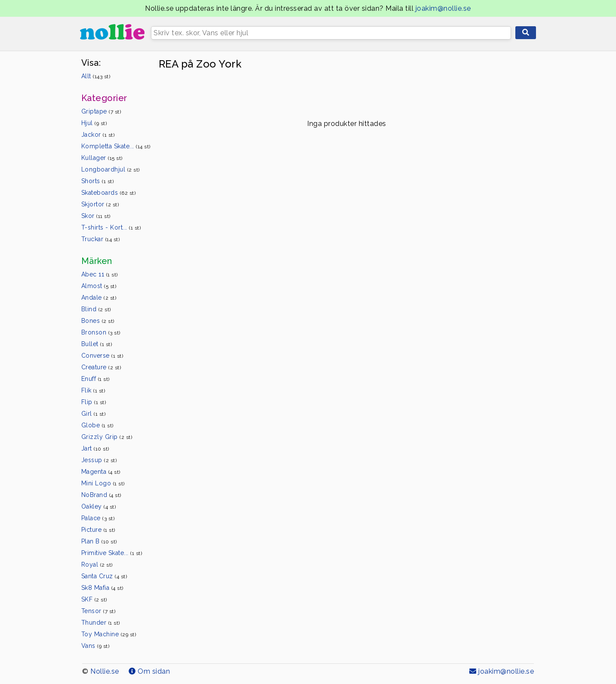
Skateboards (109, 193)
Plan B (99, 541)
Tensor (99, 611)
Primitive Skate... (112, 553)
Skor (96, 216)
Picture (98, 530)
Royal (97, 564)
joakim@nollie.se (443, 8)
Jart (95, 448)
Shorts (98, 181)
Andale (99, 298)
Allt (96, 76)
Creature (101, 367)
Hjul (94, 123)
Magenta (101, 472)
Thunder (101, 623)
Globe (97, 425)
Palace (98, 518)
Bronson (101, 332)
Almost (99, 286)
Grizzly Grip (107, 437)
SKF (94, 599)
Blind (96, 309)
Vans (95, 646)
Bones (98, 321)
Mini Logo (103, 483)
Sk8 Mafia (102, 588)
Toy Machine (109, 634)
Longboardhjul (111, 169)
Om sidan (149, 671)
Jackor (98, 135)
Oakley (99, 506)
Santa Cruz (104, 576)
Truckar (101, 239)
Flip (94, 402)
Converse (102, 356)
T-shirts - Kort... (111, 227)
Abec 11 (100, 274)
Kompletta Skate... (116, 146)
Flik (93, 390)
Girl (94, 414)
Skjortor (100, 204)
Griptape (101, 111)
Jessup (99, 460)
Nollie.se (105, 671)
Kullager (102, 158)
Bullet (97, 344)
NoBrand (101, 495)
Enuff (95, 379)
